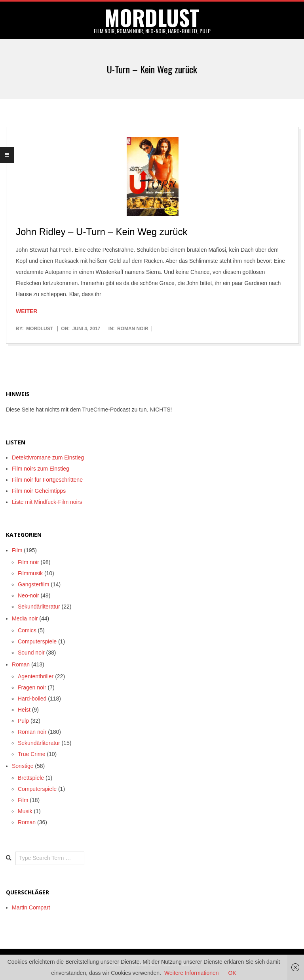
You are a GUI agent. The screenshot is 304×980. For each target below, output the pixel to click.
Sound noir (31, 653)
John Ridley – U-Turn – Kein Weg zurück (102, 232)
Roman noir (133, 329)
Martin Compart (31, 907)
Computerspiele (37, 641)
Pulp (23, 721)
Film (17, 550)
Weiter (27, 311)
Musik (25, 811)
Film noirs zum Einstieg (41, 469)
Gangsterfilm (33, 584)
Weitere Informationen (191, 973)
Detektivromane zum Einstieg (48, 457)
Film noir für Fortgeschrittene (47, 480)
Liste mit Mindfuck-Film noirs (47, 502)
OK (232, 973)
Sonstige (23, 766)
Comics (27, 630)
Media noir (25, 618)
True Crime (32, 754)
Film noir (28, 562)
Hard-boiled (32, 699)
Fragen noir (32, 687)
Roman (21, 664)
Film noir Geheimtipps (39, 491)
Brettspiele (31, 778)
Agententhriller (36, 676)
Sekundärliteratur (39, 607)
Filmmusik (30, 573)
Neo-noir (28, 595)
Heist (24, 710)
